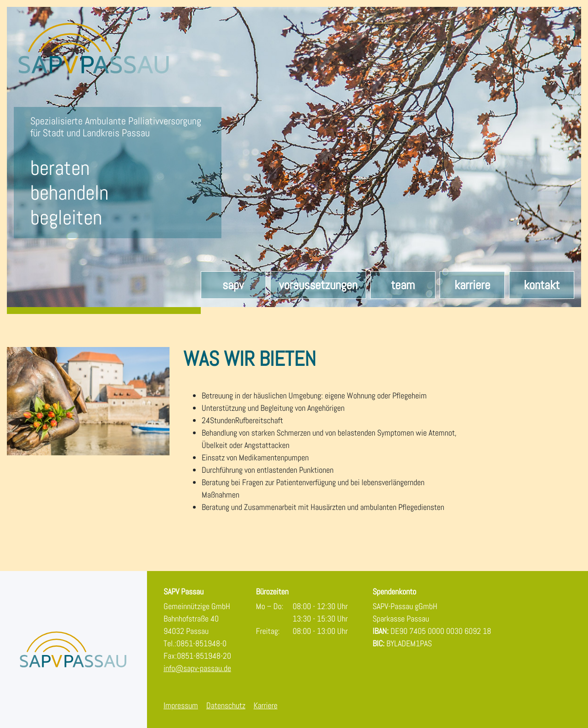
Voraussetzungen (318, 285)
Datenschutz (226, 705)
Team (403, 285)
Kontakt (542, 285)
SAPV (233, 285)
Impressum (181, 705)
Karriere (472, 285)
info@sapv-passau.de (197, 668)
